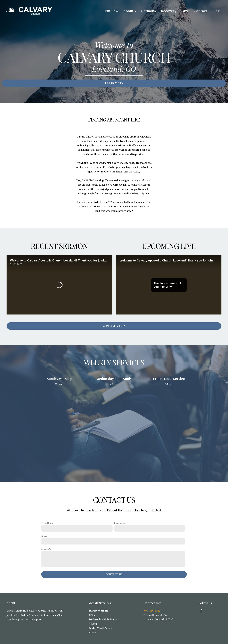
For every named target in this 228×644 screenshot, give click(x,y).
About (130, 11)
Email (44, 536)
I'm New (112, 11)
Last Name (120, 523)
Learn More (114, 83)
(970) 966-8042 (152, 611)
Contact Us (114, 574)
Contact (201, 11)
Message (46, 549)
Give (185, 11)
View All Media (114, 326)
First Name (47, 523)
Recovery (169, 11)
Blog (216, 11)
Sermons (149, 11)
